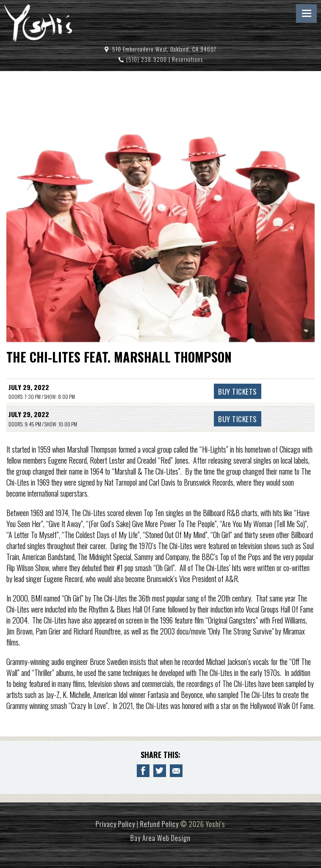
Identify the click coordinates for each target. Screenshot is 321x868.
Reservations (187, 59)
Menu (306, 14)
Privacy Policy (115, 824)
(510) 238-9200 (147, 59)
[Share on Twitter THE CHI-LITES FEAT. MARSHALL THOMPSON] (160, 771)
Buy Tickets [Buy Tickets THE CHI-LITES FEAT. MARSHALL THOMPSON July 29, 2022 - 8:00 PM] (238, 391)
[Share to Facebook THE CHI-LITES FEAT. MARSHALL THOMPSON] (143, 771)
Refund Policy (159, 824)
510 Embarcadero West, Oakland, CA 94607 (164, 49)
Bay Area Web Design (160, 838)
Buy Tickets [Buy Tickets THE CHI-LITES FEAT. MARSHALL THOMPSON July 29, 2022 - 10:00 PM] (238, 419)
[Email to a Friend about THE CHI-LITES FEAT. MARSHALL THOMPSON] (176, 771)
